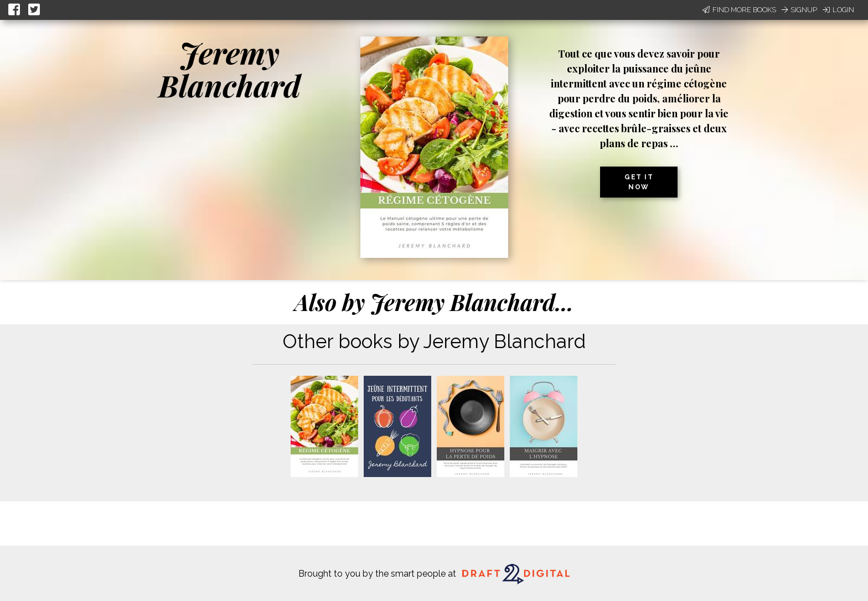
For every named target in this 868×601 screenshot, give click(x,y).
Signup (799, 10)
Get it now (639, 182)
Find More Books (739, 10)
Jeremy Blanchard (229, 69)
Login (838, 10)
